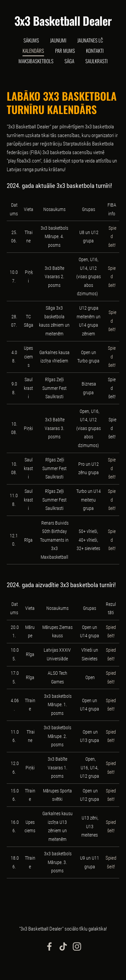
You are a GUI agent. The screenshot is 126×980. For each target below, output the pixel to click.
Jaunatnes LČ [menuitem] (90, 40)
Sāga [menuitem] (69, 61)
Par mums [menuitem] (65, 50)
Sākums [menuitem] (31, 40)
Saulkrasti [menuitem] (96, 61)
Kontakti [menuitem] (95, 50)
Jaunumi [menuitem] (58, 40)
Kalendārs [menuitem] (33, 50)
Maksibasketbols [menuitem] (36, 61)
